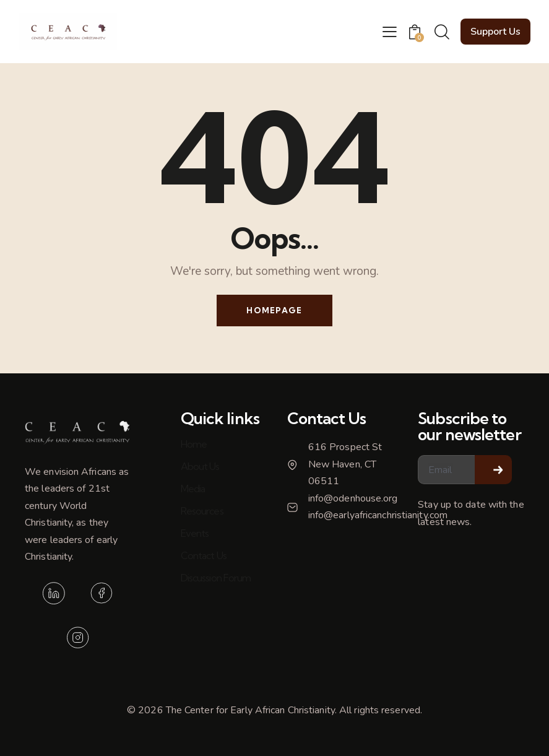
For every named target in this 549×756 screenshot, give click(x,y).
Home (194, 444)
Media (193, 489)
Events (195, 533)
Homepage (274, 310)
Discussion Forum (216, 578)
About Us (200, 466)
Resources (202, 511)
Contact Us (204, 555)
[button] (390, 32)
